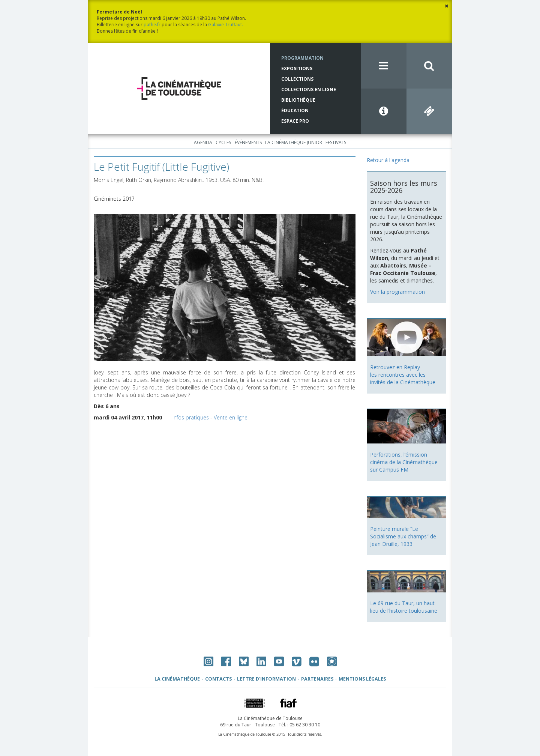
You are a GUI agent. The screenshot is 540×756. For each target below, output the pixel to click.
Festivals (336, 142)
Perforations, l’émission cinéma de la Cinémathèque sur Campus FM (404, 462)
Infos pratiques (191, 417)
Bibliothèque (298, 100)
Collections (297, 79)
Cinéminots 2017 (114, 199)
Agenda (203, 142)
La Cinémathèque (177, 679)
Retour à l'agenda (388, 160)
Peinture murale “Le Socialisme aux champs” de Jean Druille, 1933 (403, 536)
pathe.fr (152, 25)
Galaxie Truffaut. (226, 25)
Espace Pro (295, 121)
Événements (248, 142)
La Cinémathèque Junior (294, 142)
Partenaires (317, 679)
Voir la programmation (397, 292)
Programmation (302, 58)
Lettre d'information (266, 679)
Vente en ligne (231, 417)
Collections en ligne (309, 89)
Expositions (297, 68)
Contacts (218, 679)
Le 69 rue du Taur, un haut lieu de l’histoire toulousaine (404, 607)
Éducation (295, 110)
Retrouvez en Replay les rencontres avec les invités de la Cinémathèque (403, 375)
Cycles (223, 142)
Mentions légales (362, 679)
